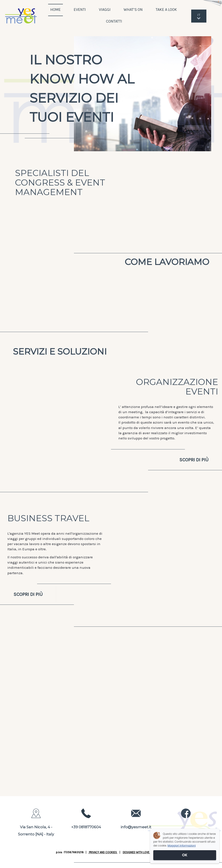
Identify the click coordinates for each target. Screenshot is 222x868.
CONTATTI (114, 21)
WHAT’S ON (133, 10)
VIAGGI (105, 10)
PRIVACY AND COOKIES (103, 852)
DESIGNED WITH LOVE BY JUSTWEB (144, 852)
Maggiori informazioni (182, 846)
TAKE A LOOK (167, 10)
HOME (55, 10)
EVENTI (80, 10)
